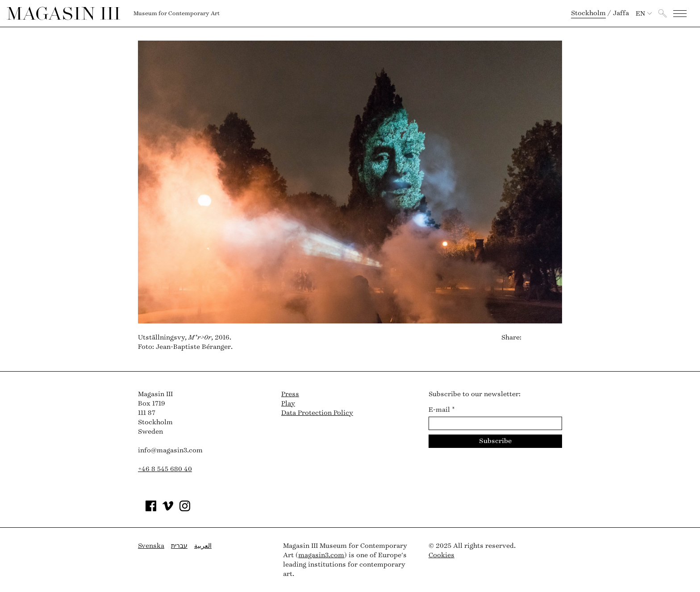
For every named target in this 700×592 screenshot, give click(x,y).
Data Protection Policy (317, 413)
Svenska (151, 546)
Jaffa (621, 13)
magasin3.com (321, 555)
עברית (179, 546)
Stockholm (588, 13)
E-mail (442, 410)
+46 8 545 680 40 (165, 469)
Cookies (442, 555)
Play (288, 404)
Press (290, 394)
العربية (203, 546)
